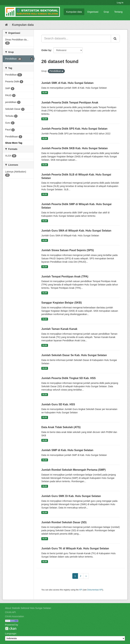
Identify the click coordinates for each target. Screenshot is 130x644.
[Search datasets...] (76, 39)
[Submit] (115, 39)
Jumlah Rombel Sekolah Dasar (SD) (64, 522)
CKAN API (10, 612)
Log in (120, 3)
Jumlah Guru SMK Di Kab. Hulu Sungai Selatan (71, 496)
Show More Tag (14, 143)
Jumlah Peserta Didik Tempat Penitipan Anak (70, 103)
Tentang (118, 12)
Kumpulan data (74, 12)
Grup (106, 12)
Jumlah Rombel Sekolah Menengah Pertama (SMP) (73, 470)
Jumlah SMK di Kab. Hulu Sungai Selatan (67, 83)
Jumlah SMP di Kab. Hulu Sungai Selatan (67, 450)
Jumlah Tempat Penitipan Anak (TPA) (65, 277)
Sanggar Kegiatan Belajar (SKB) (62, 303)
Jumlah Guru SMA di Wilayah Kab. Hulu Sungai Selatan (76, 231)
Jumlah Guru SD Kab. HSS (58, 404)
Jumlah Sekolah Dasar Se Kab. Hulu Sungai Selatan (74, 355)
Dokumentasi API (95, 590)
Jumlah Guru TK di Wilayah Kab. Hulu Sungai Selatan (75, 548)
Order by (46, 50)
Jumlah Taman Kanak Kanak (59, 329)
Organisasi (93, 12)
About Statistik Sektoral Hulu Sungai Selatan (28, 608)
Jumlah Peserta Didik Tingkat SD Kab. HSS (68, 378)
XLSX (45, 93)
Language (10, 634)
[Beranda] (6, 25)
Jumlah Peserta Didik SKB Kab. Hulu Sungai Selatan (74, 148)
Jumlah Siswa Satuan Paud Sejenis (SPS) (68, 250)
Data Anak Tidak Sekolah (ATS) (61, 427)
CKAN (11, 628)
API (81, 590)
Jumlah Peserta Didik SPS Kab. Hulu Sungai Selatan (74, 129)
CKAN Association (14, 616)
